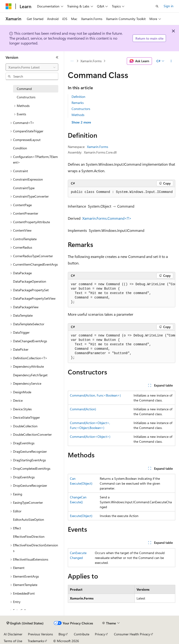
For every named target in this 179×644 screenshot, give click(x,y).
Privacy (100, 634)
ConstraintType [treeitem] (24, 188)
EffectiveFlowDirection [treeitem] (29, 536)
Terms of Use (13, 641)
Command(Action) (83, 409)
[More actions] (171, 61)
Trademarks (36, 641)
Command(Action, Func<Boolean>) (95, 395)
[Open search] (157, 6)
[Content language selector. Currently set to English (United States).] (25, 623)
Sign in (169, 6)
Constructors (81, 109)
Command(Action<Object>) (90, 437)
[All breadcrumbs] (72, 61)
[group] (122, 293)
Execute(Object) (81, 516)
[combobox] (32, 67)
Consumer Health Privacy (132, 634)
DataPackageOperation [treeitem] (30, 281)
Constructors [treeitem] (26, 97)
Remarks (78, 103)
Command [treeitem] (24, 89)
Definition (78, 97)
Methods (78, 115)
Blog (62, 634)
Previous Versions (40, 634)
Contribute (82, 634)
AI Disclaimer (13, 634)
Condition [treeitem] (20, 148)
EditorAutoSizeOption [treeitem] (29, 519)
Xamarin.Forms (91, 61)
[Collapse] (57, 57)
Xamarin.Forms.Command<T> (107, 218)
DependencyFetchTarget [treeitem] (30, 375)
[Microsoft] (9, 6)
